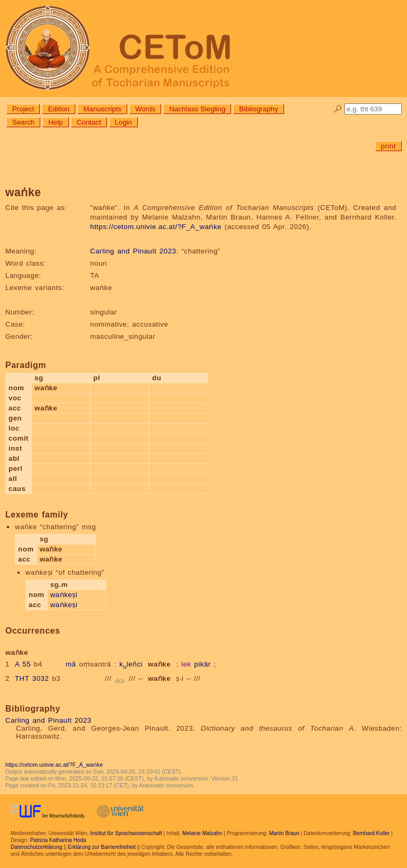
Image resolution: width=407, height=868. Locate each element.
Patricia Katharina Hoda (58, 840)
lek (186, 664)
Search (23, 122)
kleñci (131, 664)
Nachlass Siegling (197, 109)
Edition (59, 109)
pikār (202, 664)
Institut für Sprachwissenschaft (126, 833)
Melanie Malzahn (202, 833)
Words (145, 109)
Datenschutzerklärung (36, 847)
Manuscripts (102, 109)
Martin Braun (284, 833)
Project (23, 109)
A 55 (23, 664)
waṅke (159, 664)
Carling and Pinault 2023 (133, 251)
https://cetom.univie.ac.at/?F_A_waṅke (156, 227)
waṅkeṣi (64, 595)
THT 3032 (32, 678)
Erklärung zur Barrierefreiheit (102, 847)
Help (55, 122)
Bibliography (258, 109)
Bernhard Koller (371, 833)
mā (71, 664)
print (388, 146)
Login (124, 122)
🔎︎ (338, 109)
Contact (89, 122)
